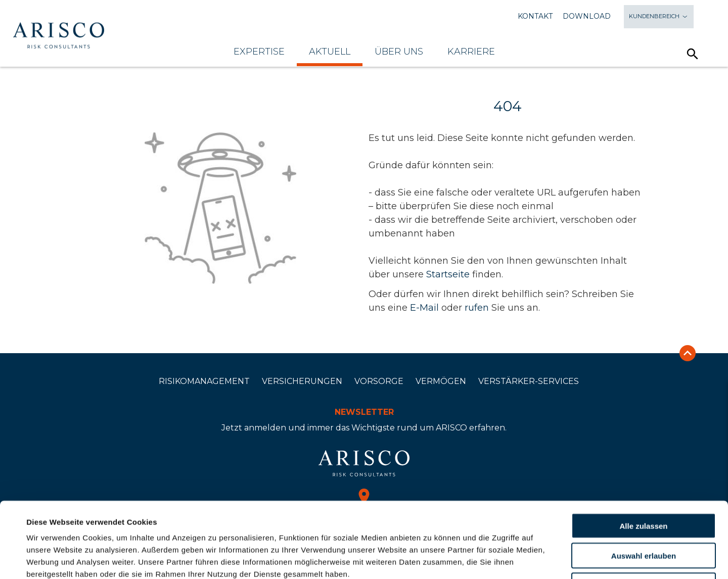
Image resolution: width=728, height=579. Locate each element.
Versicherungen (302, 381)
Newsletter (364, 412)
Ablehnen (644, 515)
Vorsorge (379, 381)
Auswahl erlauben (644, 485)
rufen (477, 308)
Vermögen (441, 381)
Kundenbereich (659, 17)
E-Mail (424, 308)
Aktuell (330, 52)
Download (587, 16)
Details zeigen (431, 559)
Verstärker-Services (529, 381)
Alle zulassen (643, 455)
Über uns (399, 52)
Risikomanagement (204, 381)
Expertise (259, 52)
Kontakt (535, 16)
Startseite (448, 274)
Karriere (471, 52)
